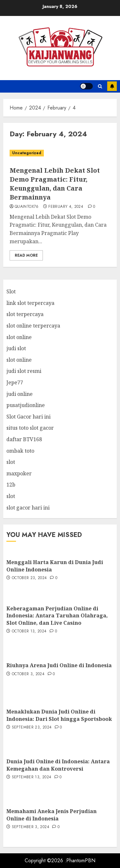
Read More (26, 255)
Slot (11, 291)
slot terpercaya (25, 314)
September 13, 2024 (32, 777)
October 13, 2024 (29, 631)
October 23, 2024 (29, 578)
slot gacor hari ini (28, 508)
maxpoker (19, 473)
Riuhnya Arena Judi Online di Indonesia (59, 665)
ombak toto (20, 451)
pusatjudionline (26, 405)
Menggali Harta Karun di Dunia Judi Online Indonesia (55, 566)
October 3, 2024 (28, 674)
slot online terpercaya (33, 326)
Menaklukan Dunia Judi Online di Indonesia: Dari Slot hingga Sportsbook (59, 715)
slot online (19, 337)
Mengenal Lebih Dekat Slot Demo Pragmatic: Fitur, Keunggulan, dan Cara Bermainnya (55, 184)
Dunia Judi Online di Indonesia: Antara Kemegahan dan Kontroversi (58, 765)
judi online (20, 394)
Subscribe (112, 86)
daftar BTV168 (24, 439)
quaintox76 (27, 207)
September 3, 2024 (31, 827)
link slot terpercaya (30, 303)
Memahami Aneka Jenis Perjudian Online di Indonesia (52, 815)
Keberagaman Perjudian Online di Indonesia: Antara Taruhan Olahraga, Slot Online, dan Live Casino (57, 616)
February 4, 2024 (66, 207)
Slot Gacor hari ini (28, 417)
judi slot (16, 348)
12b (11, 485)
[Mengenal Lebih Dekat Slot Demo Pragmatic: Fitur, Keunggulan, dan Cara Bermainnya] (60, 153)
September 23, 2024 (32, 728)
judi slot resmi (24, 371)
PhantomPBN (81, 860)
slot (11, 462)
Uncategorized (27, 153)
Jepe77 (15, 382)
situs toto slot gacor (30, 428)
